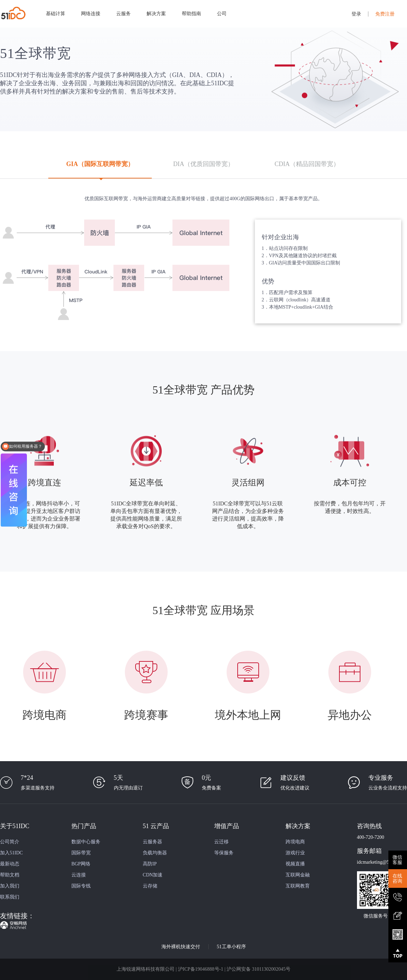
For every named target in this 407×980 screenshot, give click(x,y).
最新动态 (10, 864)
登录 (356, 14)
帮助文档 (10, 875)
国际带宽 (81, 853)
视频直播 (295, 864)
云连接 (79, 875)
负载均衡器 (155, 853)
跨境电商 (295, 842)
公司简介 (10, 842)
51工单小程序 (231, 947)
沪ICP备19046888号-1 (201, 969)
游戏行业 (295, 853)
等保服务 (224, 853)
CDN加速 (153, 875)
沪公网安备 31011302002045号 (259, 969)
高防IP (150, 864)
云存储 (150, 886)
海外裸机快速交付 (181, 947)
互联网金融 (298, 875)
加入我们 (10, 886)
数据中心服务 (86, 842)
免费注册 (385, 14)
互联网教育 (298, 886)
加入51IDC (11, 853)
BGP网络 (81, 864)
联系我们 (10, 897)
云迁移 (221, 842)
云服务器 (152, 842)
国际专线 (81, 886)
